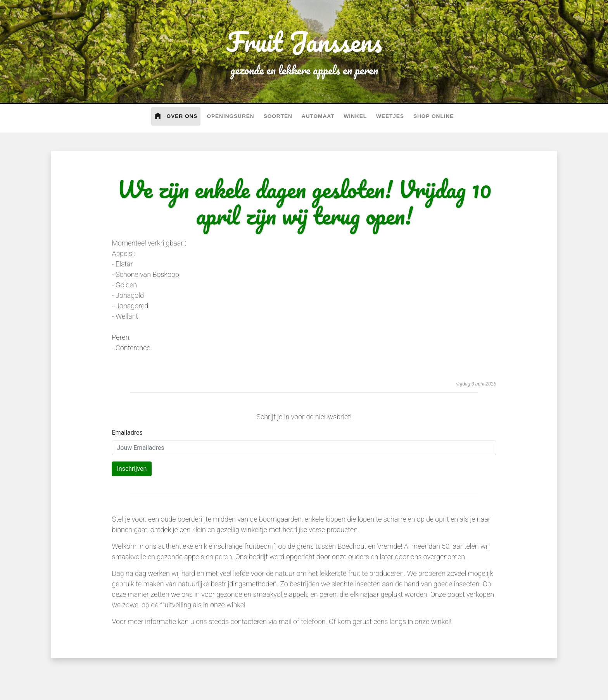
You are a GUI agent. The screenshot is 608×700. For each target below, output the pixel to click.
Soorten (278, 116)
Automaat (318, 116)
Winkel (355, 116)
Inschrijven (132, 469)
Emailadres (127, 433)
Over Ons (176, 116)
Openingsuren (230, 116)
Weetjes (390, 116)
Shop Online (434, 116)
